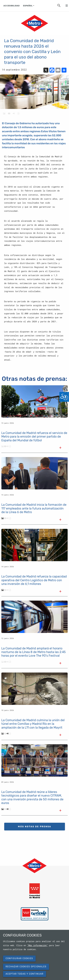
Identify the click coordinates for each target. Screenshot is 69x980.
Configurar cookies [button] (19, 958)
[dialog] (34, 955)
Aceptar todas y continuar (25, 974)
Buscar (61, 6)
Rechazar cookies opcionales (26, 967)
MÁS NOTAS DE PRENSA (35, 827)
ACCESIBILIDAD (12, 6)
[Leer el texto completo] (60, 448)
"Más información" (37, 945)
